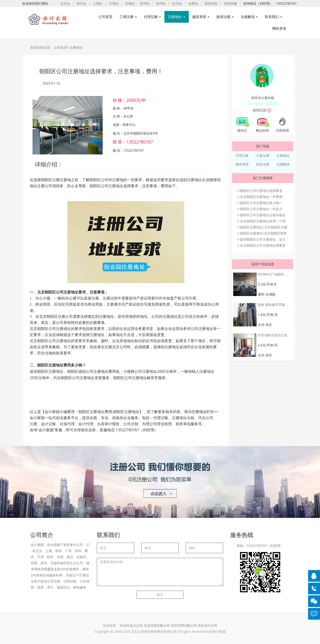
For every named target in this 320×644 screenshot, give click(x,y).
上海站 (98, 3)
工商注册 (263, 156)
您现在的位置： (42, 47)
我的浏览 (211, 3)
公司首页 (105, 17)
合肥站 (193, 3)
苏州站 (145, 3)
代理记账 (242, 156)
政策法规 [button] (225, 17)
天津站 (114, 3)
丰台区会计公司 (131, 625)
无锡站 (130, 3)
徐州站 (161, 3)
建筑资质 (242, 164)
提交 (160, 595)
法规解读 (283, 164)
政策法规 (263, 164)
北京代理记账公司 (157, 625)
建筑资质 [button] (201, 17)
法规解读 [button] (249, 17)
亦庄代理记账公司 (184, 625)
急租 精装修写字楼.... (273, 305)
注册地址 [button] (177, 17)
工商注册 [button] (128, 17)
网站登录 (279, 28)
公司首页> (62, 47)
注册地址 (76, 47)
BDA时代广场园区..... (273, 274)
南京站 (81, 3)
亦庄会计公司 (207, 625)
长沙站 (177, 3)
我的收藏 (230, 3)
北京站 (65, 3)
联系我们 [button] (273, 17)
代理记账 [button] (153, 17)
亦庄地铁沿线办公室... (274, 335)
